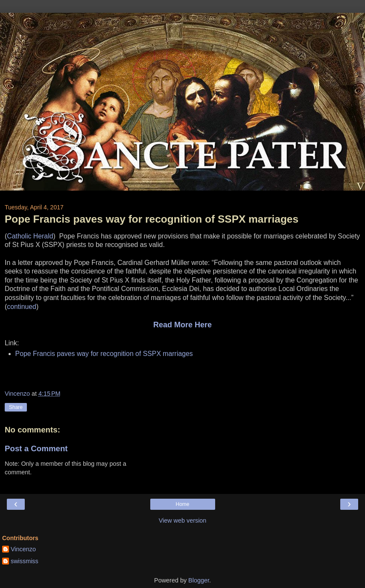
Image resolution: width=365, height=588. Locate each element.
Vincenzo (23, 549)
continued (22, 307)
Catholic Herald (30, 236)
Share (16, 407)
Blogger (199, 580)
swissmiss (25, 561)
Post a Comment (36, 448)
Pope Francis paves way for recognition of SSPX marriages (104, 354)
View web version (183, 520)
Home (182, 504)
